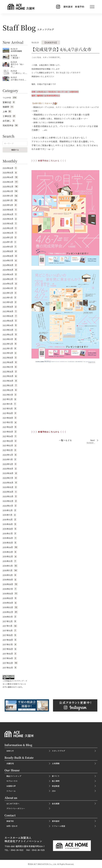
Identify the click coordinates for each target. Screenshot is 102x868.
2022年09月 (10, 358)
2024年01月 (10, 288)
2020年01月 (10, 506)
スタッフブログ (58, 751)
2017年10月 (10, 630)
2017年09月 (10, 635)
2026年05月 (10, 173)
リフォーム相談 (58, 826)
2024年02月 (10, 284)
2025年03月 (10, 228)
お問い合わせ (12, 826)
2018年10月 (10, 575)
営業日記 (9, 102)
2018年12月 (10, 566)
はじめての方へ (13, 804)
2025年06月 (10, 214)
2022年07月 (10, 367)
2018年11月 (10, 570)
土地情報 (56, 763)
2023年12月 (10, 293)
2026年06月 (10, 168)
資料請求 (68, 7)
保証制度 (56, 786)
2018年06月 (10, 594)
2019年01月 (10, 561)
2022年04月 (10, 381)
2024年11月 (10, 242)
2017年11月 (10, 626)
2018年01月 (10, 617)
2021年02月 (10, 445)
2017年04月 (10, 658)
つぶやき (10, 98)
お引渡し (9, 121)
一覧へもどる (65, 440)
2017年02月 (10, 668)
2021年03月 (10, 441)
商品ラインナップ (14, 776)
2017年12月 (10, 621)
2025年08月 (10, 210)
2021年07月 (10, 422)
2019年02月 (10, 556)
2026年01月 (10, 191)
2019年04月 (10, 547)
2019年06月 (10, 538)
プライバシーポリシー (16, 808)
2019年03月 (10, 552)
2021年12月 (10, 399)
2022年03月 (10, 385)
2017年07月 (10, 644)
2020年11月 (10, 459)
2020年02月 (10, 501)
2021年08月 (10, 418)
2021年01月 (10, 450)
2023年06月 (10, 316)
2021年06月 (10, 427)
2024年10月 (10, 247)
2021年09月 (10, 413)
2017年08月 (10, 640)
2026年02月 (10, 186)
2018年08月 (10, 584)
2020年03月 (10, 496)
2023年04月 (10, 325)
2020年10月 (10, 464)
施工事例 (56, 781)
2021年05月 (10, 432)
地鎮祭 (8, 107)
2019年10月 (10, 519)
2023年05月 (10, 321)
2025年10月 (10, 205)
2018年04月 (10, 603)
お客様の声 (11, 786)
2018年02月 (10, 612)
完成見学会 (10, 125)
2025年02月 (10, 233)
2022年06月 (10, 372)
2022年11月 (10, 348)
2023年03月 (10, 330)
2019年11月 (9, 515)
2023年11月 (10, 297)
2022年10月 (10, 353)
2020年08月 (10, 473)
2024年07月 (10, 260)
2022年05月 (10, 376)
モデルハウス (12, 781)
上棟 (7, 111)
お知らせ (10, 751)
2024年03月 (10, 279)
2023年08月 (10, 311)
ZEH (54, 791)
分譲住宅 (10, 763)
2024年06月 (10, 265)
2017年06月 (10, 649)
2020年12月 (10, 455)
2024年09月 (10, 251)
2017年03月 (10, 663)
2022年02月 (10, 390)
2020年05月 (10, 487)
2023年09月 (10, 307)
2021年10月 (10, 408)
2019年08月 (10, 529)
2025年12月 (10, 196)
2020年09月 (10, 469)
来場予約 (80, 7)
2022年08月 (10, 362)
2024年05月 (10, 270)
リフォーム (11, 791)
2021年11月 (9, 404)
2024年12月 (10, 237)
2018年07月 (10, 589)
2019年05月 (10, 543)
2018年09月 (10, 580)
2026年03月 (10, 182)
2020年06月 (10, 483)
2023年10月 (10, 302)
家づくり (56, 776)
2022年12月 (10, 344)
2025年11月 (10, 200)
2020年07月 (10, 478)
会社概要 (56, 804)
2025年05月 (10, 219)
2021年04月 (10, 436)
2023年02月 (10, 334)
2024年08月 (10, 256)
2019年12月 (10, 510)
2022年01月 (10, 395)
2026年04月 (10, 177)
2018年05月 (10, 598)
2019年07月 (10, 533)
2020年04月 (10, 492)
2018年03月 (10, 607)
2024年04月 (10, 274)
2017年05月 (10, 654)
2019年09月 (10, 524)
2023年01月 (10, 339)
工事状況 (9, 116)
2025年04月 (10, 223)
